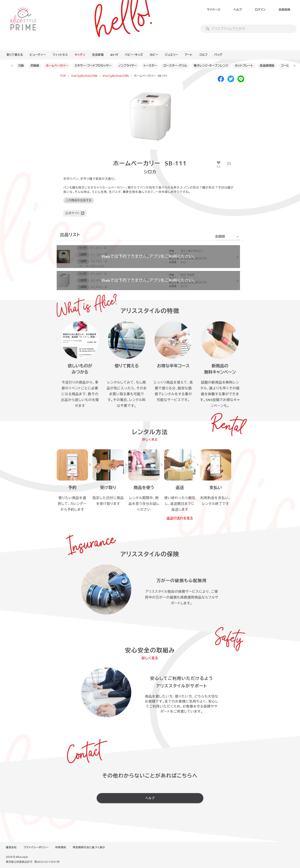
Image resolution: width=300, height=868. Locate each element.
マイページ (214, 10)
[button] (227, 237)
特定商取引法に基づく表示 (89, 847)
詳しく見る (150, 440)
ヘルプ (238, 10)
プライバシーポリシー (36, 847)
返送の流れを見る (180, 518)
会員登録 (284, 10)
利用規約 (61, 847)
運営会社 (11, 847)
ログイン (260, 10)
